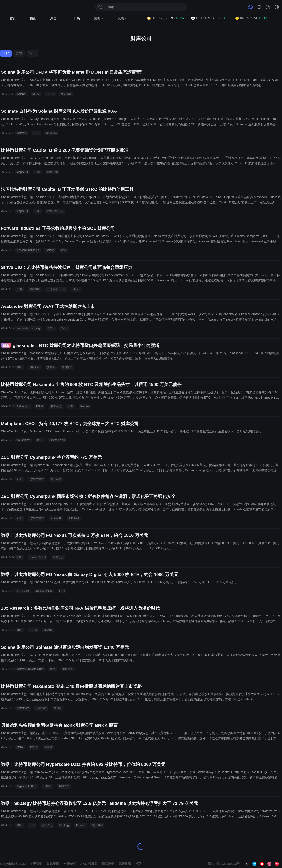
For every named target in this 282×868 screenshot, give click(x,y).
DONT (50, 94)
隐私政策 (108, 864)
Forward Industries (28, 250)
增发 (53, 669)
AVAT (51, 328)
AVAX (64, 328)
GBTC (33, 630)
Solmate (22, 133)
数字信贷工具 (55, 211)
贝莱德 (48, 747)
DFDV (36, 94)
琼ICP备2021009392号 (224, 864)
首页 (13, 18)
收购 (64, 250)
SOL (36, 133)
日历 (77, 18)
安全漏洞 (56, 518)
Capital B (22, 172)
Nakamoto (23, 406)
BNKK (34, 747)
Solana (21, 94)
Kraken (85, 406)
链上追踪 (97, 825)
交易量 (51, 367)
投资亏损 (58, 557)
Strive (76, 289)
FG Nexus (23, 591)
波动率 (48, 630)
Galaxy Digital (37, 557)
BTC (37, 172)
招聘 (138, 864)
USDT (40, 406)
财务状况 (51, 133)
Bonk (20, 747)
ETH (20, 557)
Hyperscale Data (27, 786)
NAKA (57, 708)
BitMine (81, 825)
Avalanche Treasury (29, 328)
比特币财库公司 (56, 289)
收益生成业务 (58, 440)
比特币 (48, 786)
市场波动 (74, 518)
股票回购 (56, 406)
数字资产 (64, 786)
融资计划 (52, 172)
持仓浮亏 (56, 479)
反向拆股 (41, 708)
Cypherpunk (36, 479)
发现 (122, 18)
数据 (99, 18)
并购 (20, 289)
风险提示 (125, 864)
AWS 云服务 (89, 864)
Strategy (64, 825)
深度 (55, 18)
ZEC (20, 479)
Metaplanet (23, 440)
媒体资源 (53, 864)
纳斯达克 (68, 669)
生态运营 (66, 94)
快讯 (33, 18)
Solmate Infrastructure (30, 669)
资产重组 (35, 289)
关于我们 (36, 864)
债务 (71, 406)
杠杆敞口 (67, 367)
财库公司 (35, 367)
